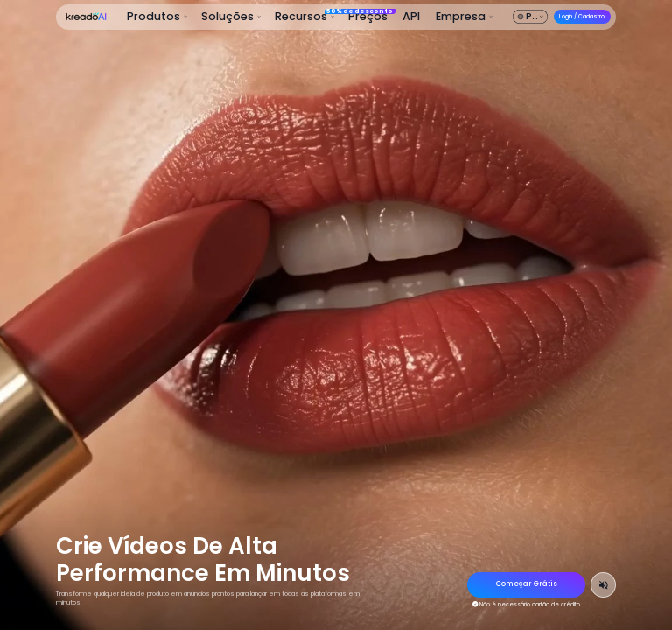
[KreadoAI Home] (86, 17)
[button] (158, 17)
